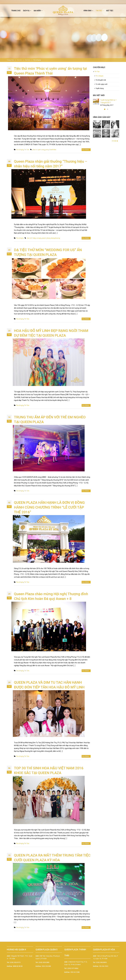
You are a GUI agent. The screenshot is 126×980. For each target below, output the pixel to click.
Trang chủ (16, 11)
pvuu (47, 150)
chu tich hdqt (31, 238)
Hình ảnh (87, 11)
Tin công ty (20, 150)
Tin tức (99, 11)
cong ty (39, 238)
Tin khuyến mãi (101, 80)
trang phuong (55, 238)
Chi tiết (115, 168)
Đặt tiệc (110, 11)
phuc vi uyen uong (39, 150)
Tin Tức (27, 150)
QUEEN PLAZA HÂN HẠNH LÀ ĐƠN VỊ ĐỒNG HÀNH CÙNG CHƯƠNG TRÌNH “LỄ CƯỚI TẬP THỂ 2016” (49, 507)
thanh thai (53, 150)
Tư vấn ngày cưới (102, 84)
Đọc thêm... (86, 150)
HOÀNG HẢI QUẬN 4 (16, 951)
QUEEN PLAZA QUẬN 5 (46, 951)
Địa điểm (37, 11)
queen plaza (46, 238)
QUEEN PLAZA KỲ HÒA (104, 951)
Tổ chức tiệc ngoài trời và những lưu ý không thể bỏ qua (110, 114)
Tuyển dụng (100, 88)
